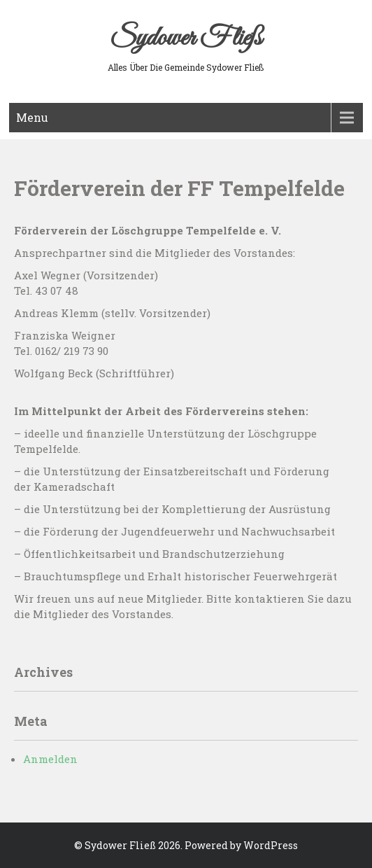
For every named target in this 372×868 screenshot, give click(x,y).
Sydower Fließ (186, 38)
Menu (32, 117)
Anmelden (50, 759)
